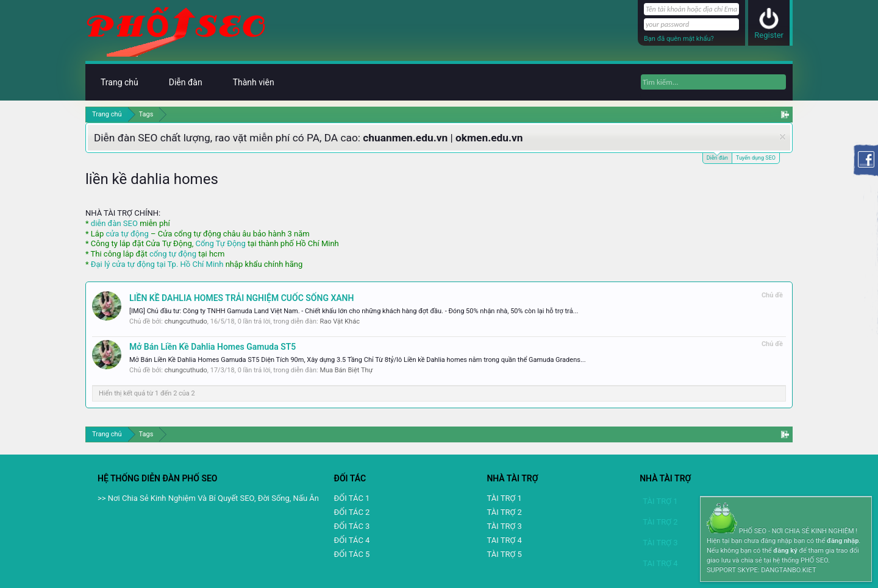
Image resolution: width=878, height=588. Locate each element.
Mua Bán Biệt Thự (346, 370)
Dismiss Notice (783, 137)
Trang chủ (120, 82)
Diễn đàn (717, 157)
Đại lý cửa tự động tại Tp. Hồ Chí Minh (157, 264)
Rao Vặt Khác (340, 321)
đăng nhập (843, 541)
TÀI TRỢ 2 (504, 512)
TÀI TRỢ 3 (504, 526)
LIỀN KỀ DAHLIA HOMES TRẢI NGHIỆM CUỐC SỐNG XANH (241, 298)
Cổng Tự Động (220, 243)
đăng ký (785, 551)
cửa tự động (127, 234)
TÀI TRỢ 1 (504, 498)
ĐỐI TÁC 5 (352, 554)
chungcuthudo (186, 321)
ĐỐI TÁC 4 (352, 540)
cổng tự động (173, 254)
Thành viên (254, 82)
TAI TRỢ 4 (504, 540)
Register (769, 35)
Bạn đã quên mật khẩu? (679, 39)
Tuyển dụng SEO (756, 158)
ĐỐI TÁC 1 (352, 498)
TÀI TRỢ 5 (504, 554)
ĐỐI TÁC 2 (352, 512)
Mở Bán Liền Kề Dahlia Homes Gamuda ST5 (212, 347)
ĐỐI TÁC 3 (352, 526)
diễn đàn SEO (114, 223)
